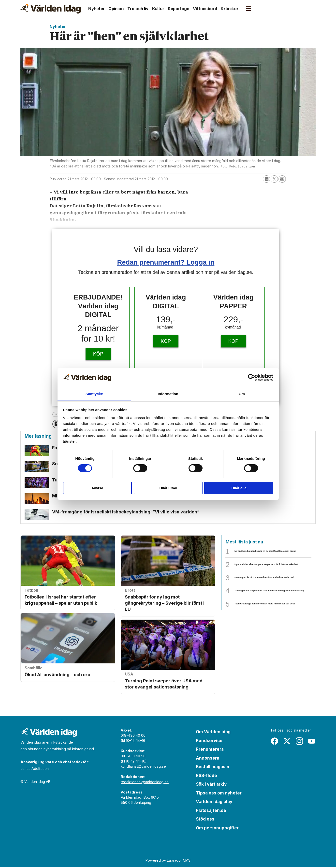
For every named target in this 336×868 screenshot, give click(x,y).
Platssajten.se (211, 811)
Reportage (179, 9)
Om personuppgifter (217, 828)
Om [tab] (242, 394)
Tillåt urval (168, 488)
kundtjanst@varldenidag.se (143, 767)
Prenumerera (210, 750)
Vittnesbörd (205, 9)
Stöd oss (205, 820)
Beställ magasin (213, 767)
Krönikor (230, 9)
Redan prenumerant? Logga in (166, 262)
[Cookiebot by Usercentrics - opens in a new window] (252, 377)
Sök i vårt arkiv (211, 785)
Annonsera (208, 759)
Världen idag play (214, 802)
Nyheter (96, 9)
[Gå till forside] (51, 9)
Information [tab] (168, 394)
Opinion (116, 9)
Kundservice (209, 741)
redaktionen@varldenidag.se (145, 783)
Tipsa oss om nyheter (219, 793)
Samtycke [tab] (94, 394)
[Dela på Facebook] (266, 179)
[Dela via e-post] (282, 179)
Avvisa (97, 488)
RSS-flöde (206, 776)
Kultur (158, 9)
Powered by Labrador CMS (168, 861)
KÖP (98, 354)
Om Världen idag (213, 733)
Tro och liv (138, 9)
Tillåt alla (239, 488)
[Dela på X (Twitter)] (274, 179)
